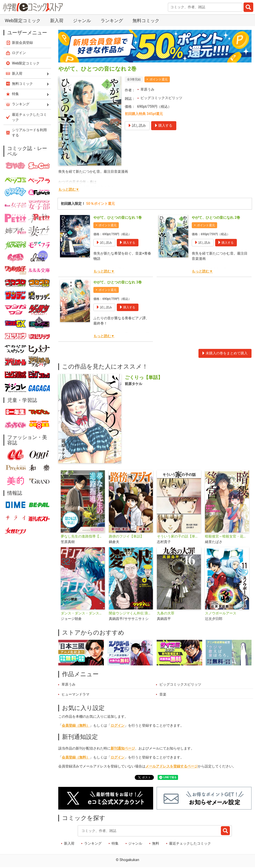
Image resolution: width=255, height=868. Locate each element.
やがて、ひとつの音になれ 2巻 (216, 218)
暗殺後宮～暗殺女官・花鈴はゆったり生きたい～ (227, 536)
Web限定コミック (23, 21)
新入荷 (57, 21)
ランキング (112, 21)
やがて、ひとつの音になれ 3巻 (118, 282)
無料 (156, 843)
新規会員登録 (22, 43)
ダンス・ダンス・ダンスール (83, 613)
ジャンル (82, 21)
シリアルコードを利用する (29, 133)
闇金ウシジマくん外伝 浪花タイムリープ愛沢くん (131, 613)
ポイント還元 (159, 79)
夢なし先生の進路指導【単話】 (83, 536)
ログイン (118, 726)
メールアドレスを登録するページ (172, 766)
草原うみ (147, 89)
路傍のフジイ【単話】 (126, 536)
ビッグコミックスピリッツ (161, 98)
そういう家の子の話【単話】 (179, 536)
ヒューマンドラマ (75, 694)
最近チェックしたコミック (190, 843)
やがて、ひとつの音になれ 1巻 (118, 218)
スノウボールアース (221, 613)
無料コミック (146, 21)
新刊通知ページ (123, 748)
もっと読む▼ (69, 190)
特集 (115, 843)
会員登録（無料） (76, 726)
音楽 (163, 694)
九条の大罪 (166, 613)
